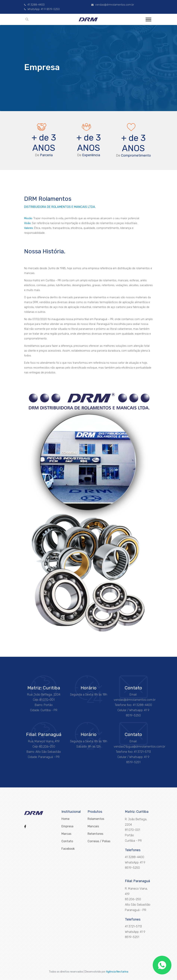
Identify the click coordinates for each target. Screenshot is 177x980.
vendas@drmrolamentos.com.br (113, 5)
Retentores (95, 834)
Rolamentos (96, 819)
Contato (67, 841)
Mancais (93, 826)
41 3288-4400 (34, 5)
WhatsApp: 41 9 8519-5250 (42, 9)
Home (65, 819)
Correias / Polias (99, 841)
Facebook (68, 849)
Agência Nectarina (117, 972)
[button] (148, 19)
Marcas (66, 834)
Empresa (67, 826)
